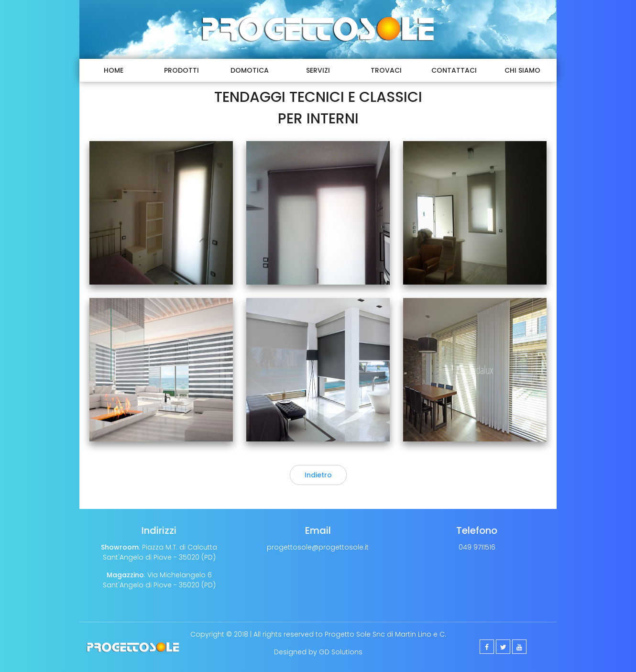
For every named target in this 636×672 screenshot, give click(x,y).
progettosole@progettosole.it (318, 547)
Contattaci (454, 70)
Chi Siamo (522, 70)
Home (114, 70)
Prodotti (181, 70)
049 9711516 (477, 547)
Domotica (250, 70)
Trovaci (386, 70)
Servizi (318, 70)
